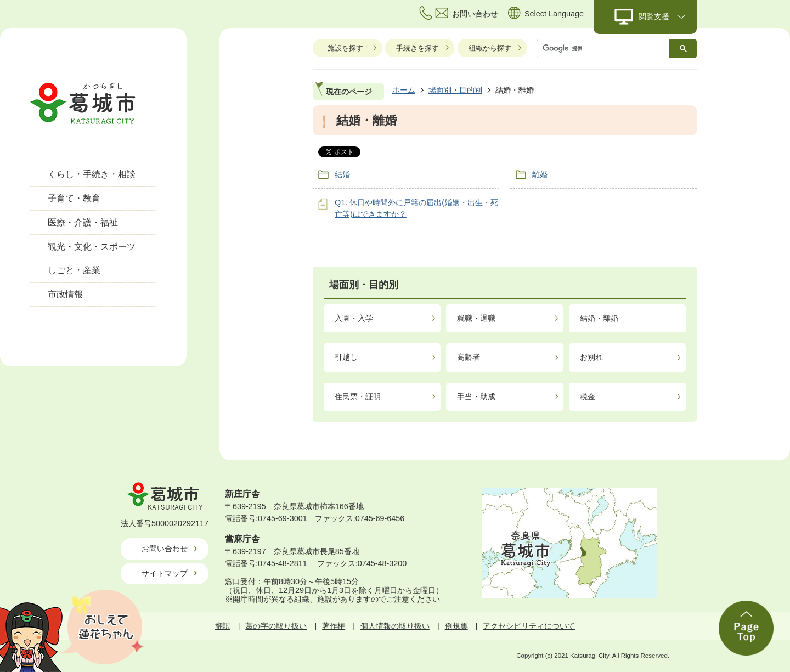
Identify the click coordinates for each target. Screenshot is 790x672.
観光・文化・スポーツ (92, 247)
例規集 (456, 626)
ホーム (404, 90)
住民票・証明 (358, 397)
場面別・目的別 (455, 90)
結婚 (342, 174)
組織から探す (490, 48)
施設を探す (345, 48)
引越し (346, 357)
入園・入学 (354, 318)
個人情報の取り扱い (395, 626)
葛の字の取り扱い (276, 626)
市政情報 (65, 294)
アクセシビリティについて (529, 626)
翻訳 (223, 626)
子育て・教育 (74, 198)
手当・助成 (476, 397)
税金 (588, 397)
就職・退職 (476, 318)
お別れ (591, 357)
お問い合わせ (165, 549)
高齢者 (469, 357)
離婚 (540, 174)
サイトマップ (165, 573)
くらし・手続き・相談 (92, 174)
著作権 (334, 626)
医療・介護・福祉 (83, 222)
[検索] (606, 49)
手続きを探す (417, 48)
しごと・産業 (74, 270)
